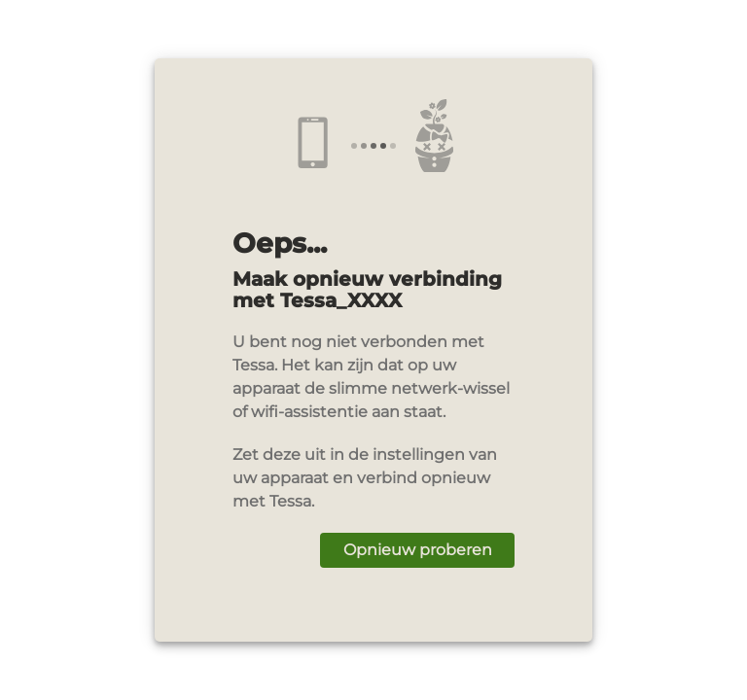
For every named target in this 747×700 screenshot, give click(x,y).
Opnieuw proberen (418, 550)
